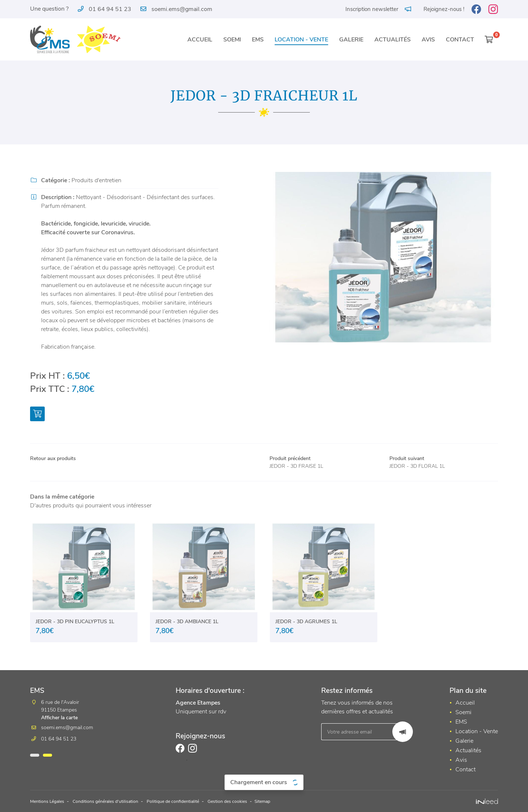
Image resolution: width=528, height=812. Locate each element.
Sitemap (294, 802)
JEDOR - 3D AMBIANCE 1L (187, 624)
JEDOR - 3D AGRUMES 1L (306, 624)
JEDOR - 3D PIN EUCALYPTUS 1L (75, 624)
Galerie (351, 40)
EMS (258, 40)
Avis (428, 40)
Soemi (232, 40)
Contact (460, 40)
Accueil (200, 40)
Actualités (393, 40)
